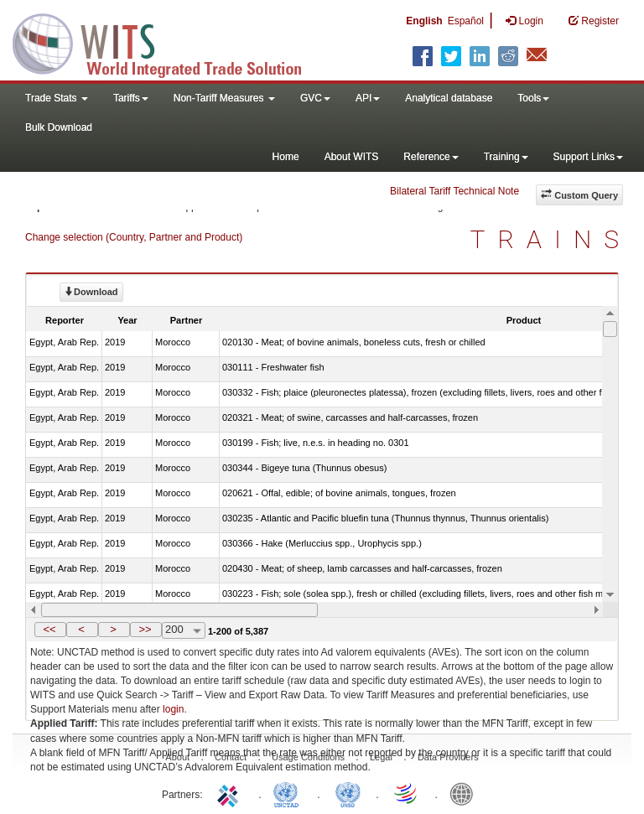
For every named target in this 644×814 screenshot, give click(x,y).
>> (145, 629)
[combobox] (184, 630)
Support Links (588, 157)
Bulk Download (59, 127)
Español (466, 21)
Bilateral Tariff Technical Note (454, 191)
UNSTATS (348, 793)
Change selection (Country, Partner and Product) (134, 237)
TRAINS (551, 239)
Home (286, 157)
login (173, 709)
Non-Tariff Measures (224, 98)
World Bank (465, 793)
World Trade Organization (407, 793)
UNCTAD (289, 793)
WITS (168, 42)
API (368, 98)
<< (49, 629)
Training (506, 157)
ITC (231, 793)
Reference (431, 157)
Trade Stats (57, 98)
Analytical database (449, 98)
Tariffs (131, 98)
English (424, 21)
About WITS (352, 157)
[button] (50, 630)
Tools (533, 98)
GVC (315, 98)
